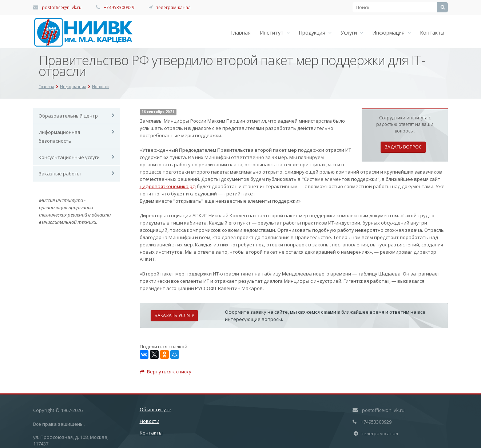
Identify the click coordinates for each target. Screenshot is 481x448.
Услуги (352, 33)
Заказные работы (60, 174)
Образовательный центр (68, 116)
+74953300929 (119, 7)
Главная (240, 33)
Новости (150, 421)
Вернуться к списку (166, 372)
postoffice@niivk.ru (62, 7)
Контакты (432, 33)
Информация (391, 33)
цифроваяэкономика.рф (168, 186)
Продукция (315, 33)
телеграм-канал (174, 7)
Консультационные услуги (69, 157)
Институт (275, 33)
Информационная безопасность (59, 136)
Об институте (156, 409)
